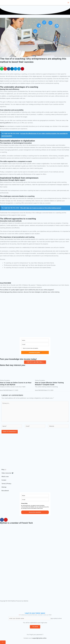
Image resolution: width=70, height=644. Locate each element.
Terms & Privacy (6, 484)
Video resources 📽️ (7, 473)
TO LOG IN (35, 627)
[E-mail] (35, 344)
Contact (4, 480)
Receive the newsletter (35, 512)
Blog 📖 (4, 469)
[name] (35, 340)
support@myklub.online (39, 638)
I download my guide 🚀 (35, 352)
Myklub (2, 126)
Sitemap (4, 487)
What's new (5, 477)
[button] (2, 69)
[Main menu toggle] (68, 3)
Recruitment (5, 491)
